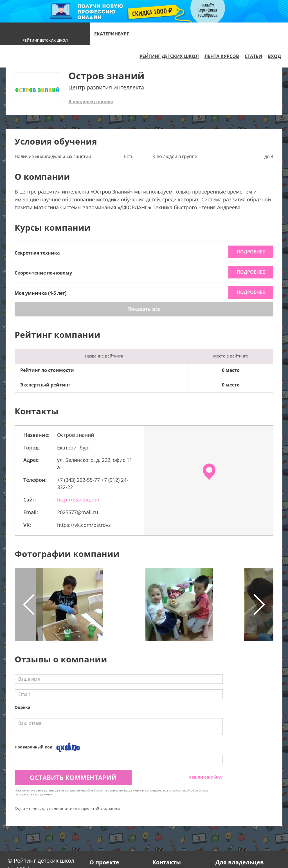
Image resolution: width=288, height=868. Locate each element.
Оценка (22, 707)
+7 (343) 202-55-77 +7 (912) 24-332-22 (93, 484)
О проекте (104, 862)
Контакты (167, 862)
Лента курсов (222, 56)
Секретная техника (37, 253)
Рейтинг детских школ (169, 56)
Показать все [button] (144, 309)
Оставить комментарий (73, 777)
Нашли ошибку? (206, 777)
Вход (274, 56)
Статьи (253, 56)
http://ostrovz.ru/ (78, 500)
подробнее (251, 252)
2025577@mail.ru (78, 512)
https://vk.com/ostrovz (84, 525)
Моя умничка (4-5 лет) (40, 293)
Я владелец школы (91, 102)
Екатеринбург (115, 34)
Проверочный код (33, 747)
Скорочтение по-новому (43, 273)
